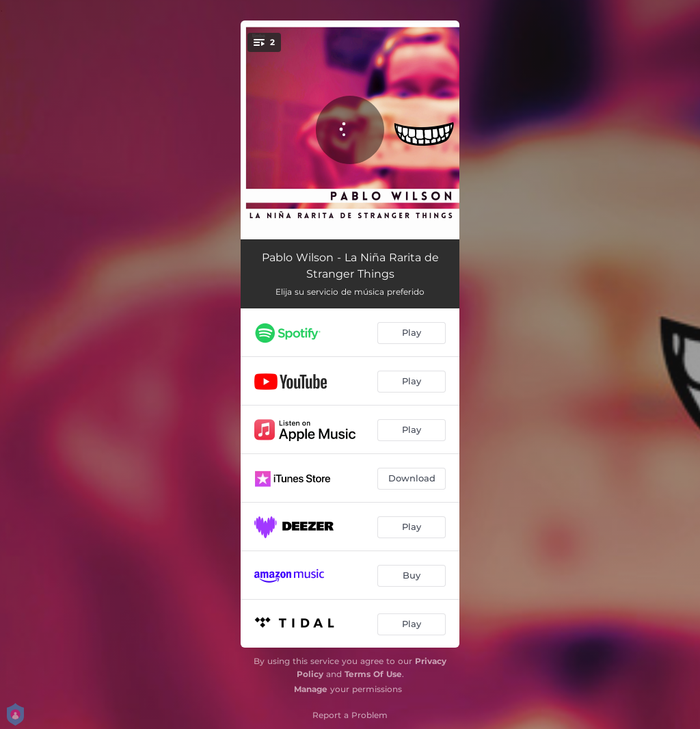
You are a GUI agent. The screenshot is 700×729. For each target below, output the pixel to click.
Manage (311, 689)
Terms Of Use (373, 674)
